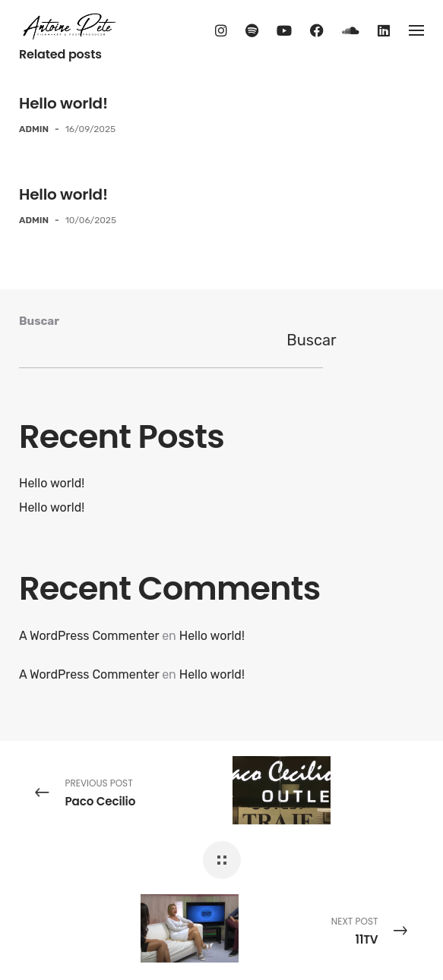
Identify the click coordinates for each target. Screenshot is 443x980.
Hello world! (63, 103)
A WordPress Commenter (89, 636)
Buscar (39, 321)
